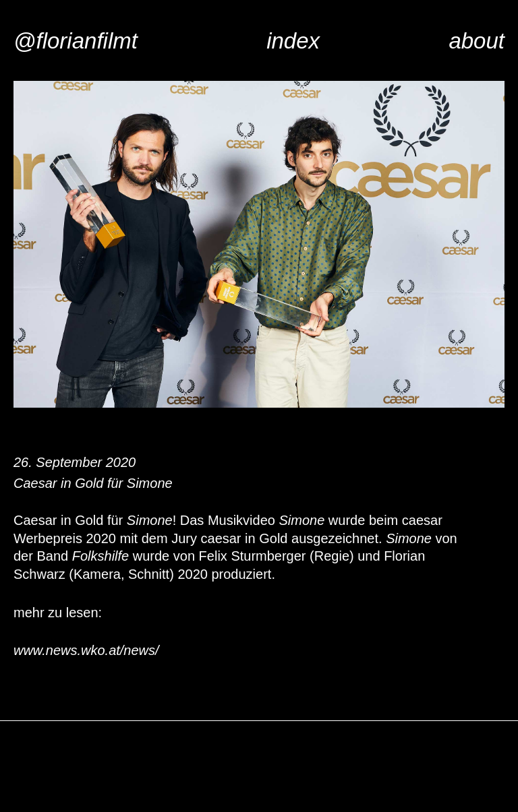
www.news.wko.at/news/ (86, 650)
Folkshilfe (100, 556)
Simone (150, 520)
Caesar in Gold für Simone (93, 483)
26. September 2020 (75, 462)
